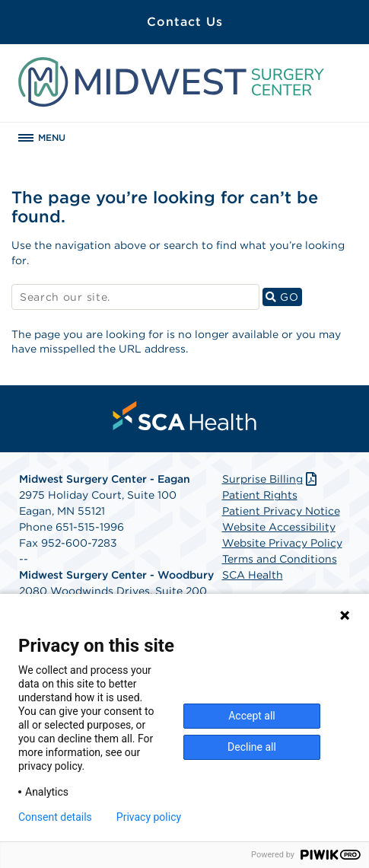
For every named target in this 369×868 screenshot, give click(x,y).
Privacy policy (149, 817)
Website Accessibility (279, 527)
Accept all (252, 716)
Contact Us (185, 22)
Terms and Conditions (280, 559)
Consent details (55, 817)
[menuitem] (185, 416)
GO (284, 297)
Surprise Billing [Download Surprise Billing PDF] (271, 479)
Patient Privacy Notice (281, 511)
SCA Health (253, 575)
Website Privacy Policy (282, 543)
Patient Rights (260, 495)
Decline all (252, 747)
